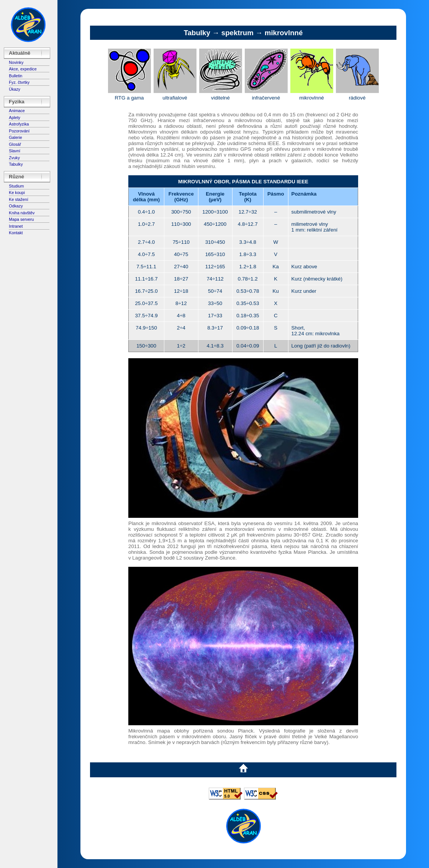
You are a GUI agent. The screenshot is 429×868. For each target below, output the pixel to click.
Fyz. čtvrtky (19, 82)
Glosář (15, 144)
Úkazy (15, 89)
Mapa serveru (21, 219)
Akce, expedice (23, 69)
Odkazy (16, 206)
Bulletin (16, 76)
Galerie (15, 137)
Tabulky (16, 164)
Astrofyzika (19, 124)
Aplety (15, 117)
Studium (16, 186)
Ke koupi (17, 193)
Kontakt (16, 233)
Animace (17, 111)
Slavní (15, 151)
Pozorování (19, 131)
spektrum (237, 33)
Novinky (16, 62)
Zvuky (14, 158)
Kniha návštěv (22, 213)
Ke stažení (18, 199)
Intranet (16, 226)
